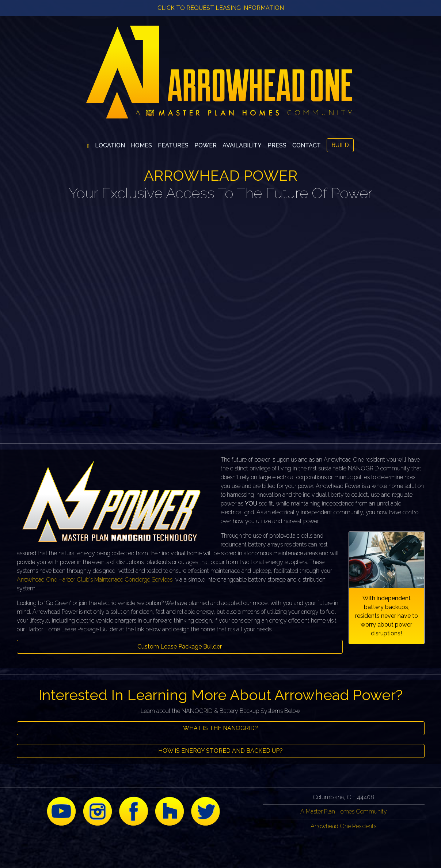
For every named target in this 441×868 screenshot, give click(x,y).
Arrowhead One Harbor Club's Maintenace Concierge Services (95, 580)
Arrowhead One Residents (343, 826)
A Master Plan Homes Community (344, 811)
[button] (141, 146)
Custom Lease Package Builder (180, 647)
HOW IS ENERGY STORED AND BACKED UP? (220, 751)
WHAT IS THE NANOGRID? (220, 728)
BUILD (340, 145)
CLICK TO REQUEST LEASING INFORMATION (221, 8)
